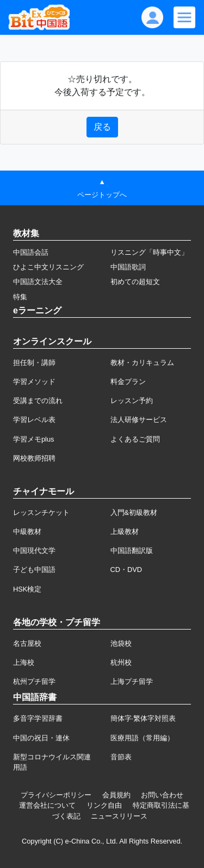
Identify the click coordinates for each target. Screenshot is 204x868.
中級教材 (27, 532)
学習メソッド (34, 382)
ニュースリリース (119, 816)
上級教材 (125, 532)
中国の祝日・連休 (41, 738)
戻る (102, 127)
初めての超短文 (135, 282)
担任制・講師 (34, 363)
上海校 (24, 662)
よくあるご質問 (135, 439)
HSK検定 (27, 589)
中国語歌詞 (128, 267)
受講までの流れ (38, 401)
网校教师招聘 (34, 458)
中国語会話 (31, 252)
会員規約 (116, 795)
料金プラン (128, 382)
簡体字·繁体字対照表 (143, 718)
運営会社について (47, 805)
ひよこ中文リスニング (48, 267)
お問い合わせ (162, 795)
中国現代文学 (34, 551)
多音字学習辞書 (38, 718)
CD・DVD (126, 570)
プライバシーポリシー (56, 795)
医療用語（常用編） (142, 738)
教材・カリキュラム (142, 363)
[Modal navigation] (184, 17)
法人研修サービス (139, 420)
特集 (20, 297)
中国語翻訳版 (132, 551)
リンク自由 (104, 805)
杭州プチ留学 (34, 681)
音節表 (121, 757)
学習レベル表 (34, 420)
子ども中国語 (34, 570)
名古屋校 (27, 643)
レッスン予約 (132, 401)
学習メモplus (33, 439)
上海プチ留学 (132, 681)
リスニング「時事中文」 (149, 252)
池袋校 (121, 643)
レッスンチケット (41, 512)
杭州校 (121, 662)
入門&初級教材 (134, 512)
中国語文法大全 (38, 282)
